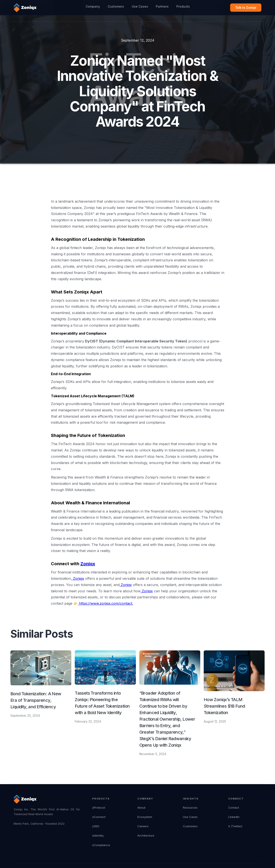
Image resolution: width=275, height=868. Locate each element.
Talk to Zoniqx (246, 7)
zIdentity (98, 835)
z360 (96, 826)
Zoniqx (78, 578)
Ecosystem (145, 817)
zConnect (99, 817)
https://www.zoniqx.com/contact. (105, 603)
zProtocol (99, 808)
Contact (234, 808)
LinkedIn (234, 817)
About (141, 808)
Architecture (146, 835)
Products (183, 6)
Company (93, 6)
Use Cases (140, 6)
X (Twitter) (235, 826)
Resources (190, 808)
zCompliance (101, 845)
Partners (162, 6)
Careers (143, 826)
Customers (116, 6)
